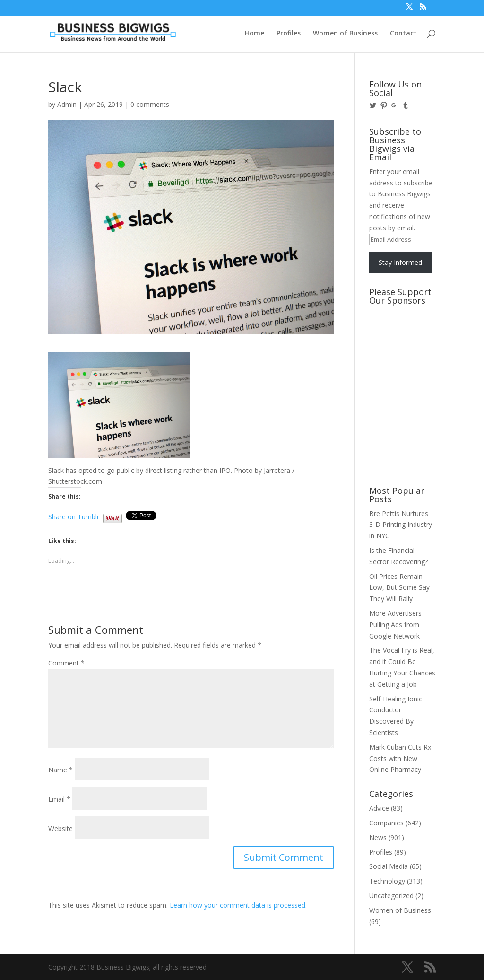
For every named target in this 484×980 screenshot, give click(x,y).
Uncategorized (391, 896)
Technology (387, 881)
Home (255, 34)
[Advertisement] (412, 345)
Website (60, 828)
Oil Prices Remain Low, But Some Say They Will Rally (399, 588)
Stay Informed (400, 262)
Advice (379, 808)
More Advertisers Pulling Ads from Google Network (395, 625)
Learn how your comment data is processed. (238, 905)
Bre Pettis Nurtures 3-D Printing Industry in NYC (401, 525)
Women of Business (345, 34)
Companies (386, 823)
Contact (403, 34)
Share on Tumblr (74, 516)
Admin (67, 104)
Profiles (289, 34)
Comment (66, 663)
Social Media (389, 866)
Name (60, 770)
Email (59, 799)
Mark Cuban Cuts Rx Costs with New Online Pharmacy (400, 758)
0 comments (150, 104)
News (378, 837)
